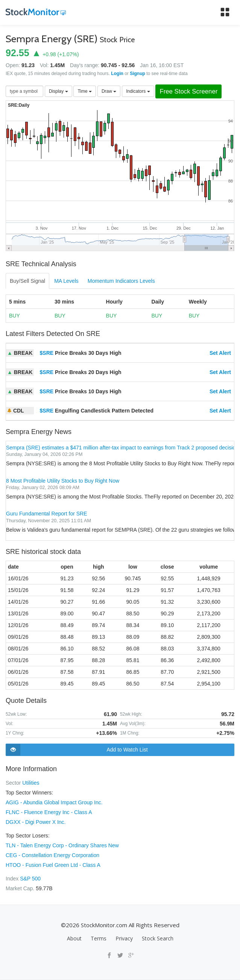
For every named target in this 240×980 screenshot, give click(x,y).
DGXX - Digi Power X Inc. (36, 822)
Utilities (31, 783)
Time (85, 91)
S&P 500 (30, 879)
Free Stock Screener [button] (188, 91)
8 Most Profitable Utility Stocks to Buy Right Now (63, 481)
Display (58, 91)
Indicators (138, 91)
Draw (109, 91)
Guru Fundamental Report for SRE (47, 514)
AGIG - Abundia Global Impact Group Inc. (54, 802)
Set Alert (220, 353)
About (74, 938)
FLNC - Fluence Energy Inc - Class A (49, 812)
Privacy (124, 938)
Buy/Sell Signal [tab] (27, 281)
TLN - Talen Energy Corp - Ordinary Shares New (62, 845)
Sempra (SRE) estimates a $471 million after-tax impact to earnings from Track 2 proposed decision (122, 448)
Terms (99, 938)
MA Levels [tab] (66, 281)
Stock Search (158, 938)
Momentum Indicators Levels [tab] (121, 281)
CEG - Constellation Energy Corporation (52, 855)
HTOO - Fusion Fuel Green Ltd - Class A (53, 865)
